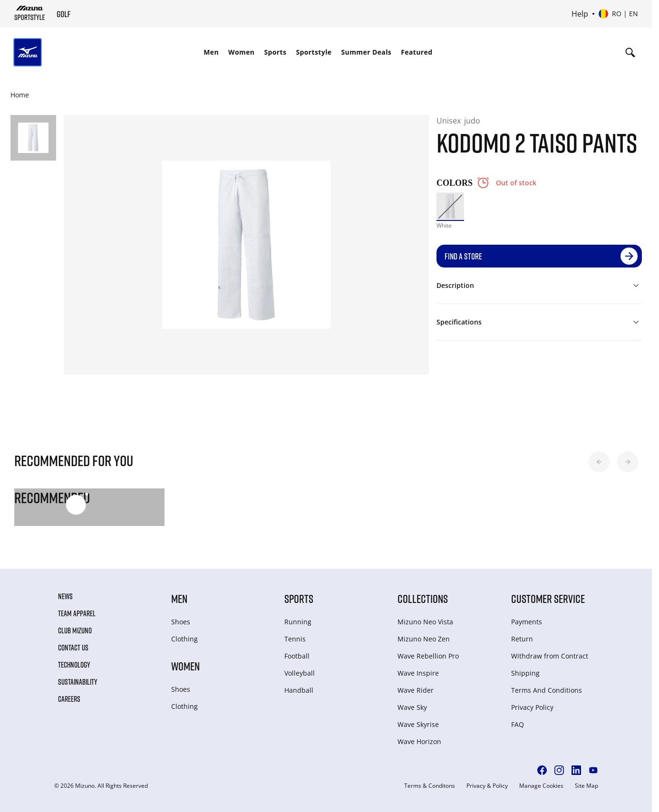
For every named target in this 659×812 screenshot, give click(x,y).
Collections (423, 598)
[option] (450, 206)
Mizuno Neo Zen (424, 639)
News (65, 596)
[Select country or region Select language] (618, 14)
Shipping (525, 673)
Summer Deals (367, 52)
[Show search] (630, 52)
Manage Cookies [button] (541, 786)
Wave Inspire (418, 673)
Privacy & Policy (487, 786)
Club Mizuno (75, 630)
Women (241, 52)
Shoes (181, 622)
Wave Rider (416, 690)
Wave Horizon (419, 741)
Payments (527, 622)
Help (580, 14)
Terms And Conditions (547, 690)
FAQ (518, 724)
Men (211, 52)
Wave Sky (412, 707)
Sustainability (78, 682)
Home (20, 95)
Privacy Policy (532, 707)
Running (298, 622)
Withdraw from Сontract (550, 656)
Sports (275, 52)
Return (522, 639)
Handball (299, 690)
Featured (417, 52)
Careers (69, 699)
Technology (74, 665)
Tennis (295, 639)
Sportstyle (314, 52)
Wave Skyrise (418, 724)
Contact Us (73, 648)
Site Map (586, 786)
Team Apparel (77, 613)
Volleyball (300, 673)
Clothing (184, 639)
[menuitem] (211, 52)
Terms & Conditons (430, 786)
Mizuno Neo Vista (425, 622)
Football (297, 656)
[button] (599, 462)
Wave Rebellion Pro (428, 656)
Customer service (548, 598)
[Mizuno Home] (30, 13)
